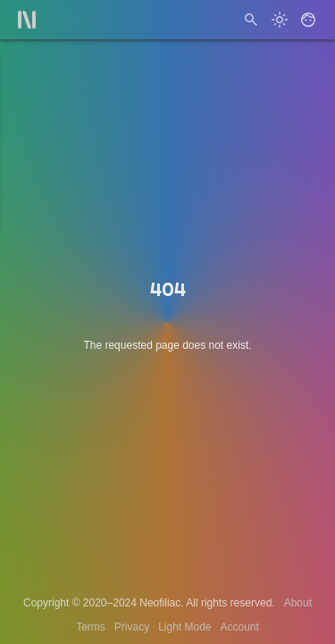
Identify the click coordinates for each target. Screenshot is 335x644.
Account (240, 627)
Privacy (132, 627)
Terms (91, 627)
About (298, 603)
